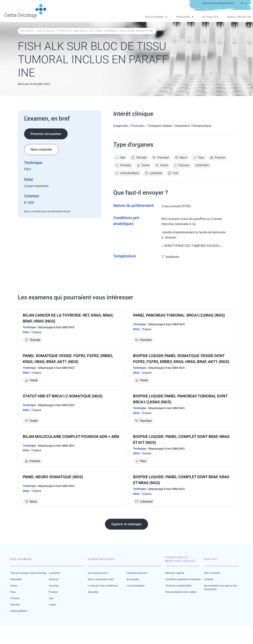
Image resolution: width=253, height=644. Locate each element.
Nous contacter (239, 17)
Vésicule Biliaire (127, 173)
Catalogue (46, 31)
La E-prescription (136, 586)
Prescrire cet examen (46, 134)
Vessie (143, 165)
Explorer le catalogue (126, 524)
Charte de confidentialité (178, 586)
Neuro (181, 158)
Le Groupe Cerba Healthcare (103, 586)
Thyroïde (139, 158)
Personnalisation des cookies (181, 592)
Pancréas (161, 158)
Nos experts (133, 579)
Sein (120, 158)
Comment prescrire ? (137, 573)
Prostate (123, 165)
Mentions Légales (175, 573)
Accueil (27, 31)
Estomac (182, 165)
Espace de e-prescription (218, 3)
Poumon (218, 158)
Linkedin (209, 579)
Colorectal (153, 173)
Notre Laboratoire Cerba (101, 579)
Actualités (210, 17)
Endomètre (202, 165)
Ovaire (162, 165)
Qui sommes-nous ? (98, 573)
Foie (173, 173)
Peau (199, 158)
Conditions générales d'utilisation (183, 579)
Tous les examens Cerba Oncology (28, 573)
